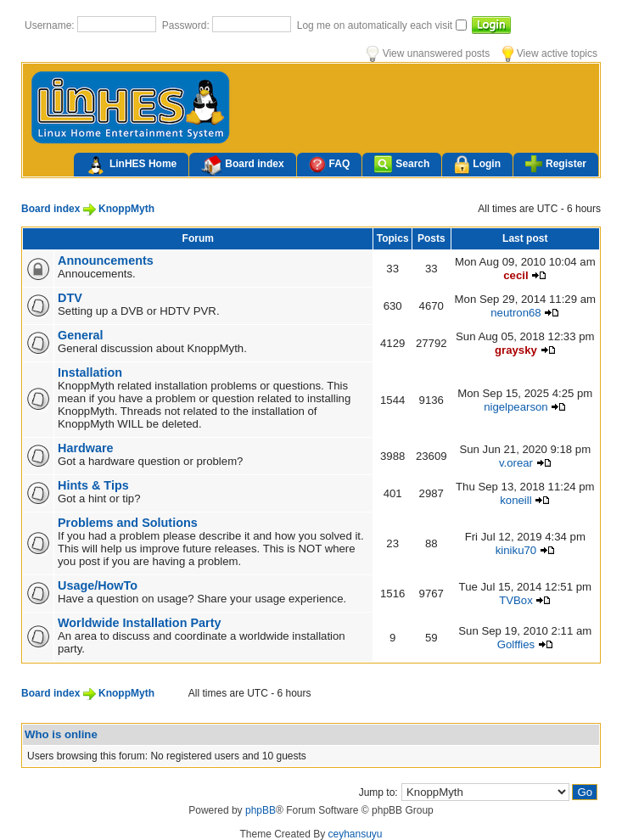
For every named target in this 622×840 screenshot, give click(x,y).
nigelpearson (516, 407)
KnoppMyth (126, 209)
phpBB (261, 810)
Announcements (106, 260)
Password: (187, 25)
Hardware (86, 448)
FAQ (330, 164)
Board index (242, 165)
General (81, 335)
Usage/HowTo (98, 585)
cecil (516, 275)
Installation (90, 372)
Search (402, 164)
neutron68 (516, 313)
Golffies (516, 644)
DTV (70, 298)
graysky (516, 350)
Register (556, 164)
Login (477, 165)
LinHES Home (131, 165)
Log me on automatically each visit (376, 25)
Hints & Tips (93, 485)
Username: (51, 25)
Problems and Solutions (128, 523)
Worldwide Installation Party (139, 623)
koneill (516, 500)
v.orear (516, 463)
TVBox (516, 600)
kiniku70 (516, 550)
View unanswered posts (428, 53)
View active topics (550, 53)
